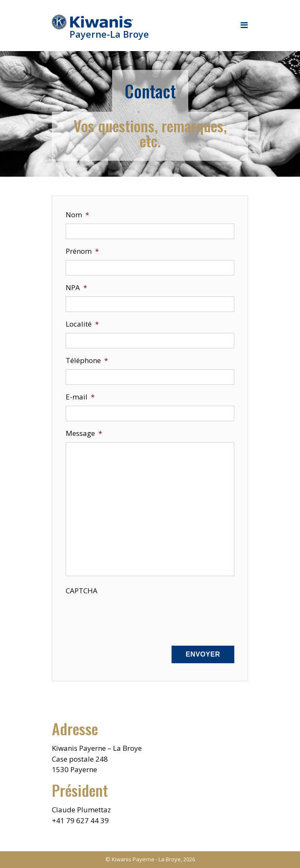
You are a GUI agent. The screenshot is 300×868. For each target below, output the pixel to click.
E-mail (80, 397)
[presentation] (129, 616)
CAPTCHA (82, 591)
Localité (82, 324)
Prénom (82, 251)
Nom (77, 215)
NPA (76, 287)
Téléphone (87, 360)
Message (84, 433)
